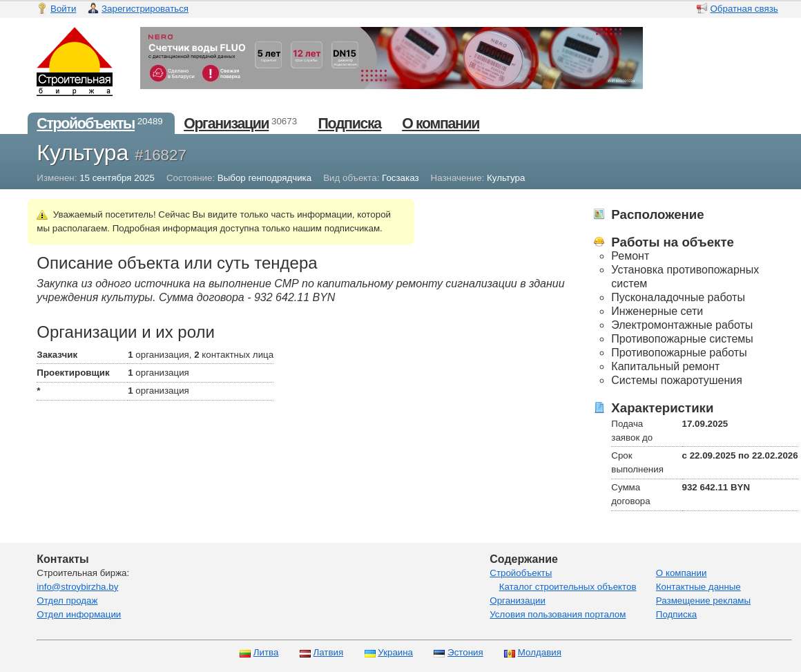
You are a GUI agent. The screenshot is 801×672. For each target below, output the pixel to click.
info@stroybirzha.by (77, 587)
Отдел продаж (67, 601)
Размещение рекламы (703, 601)
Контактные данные (698, 587)
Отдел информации (79, 614)
